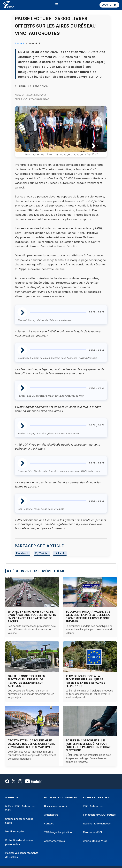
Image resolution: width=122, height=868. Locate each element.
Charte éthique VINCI (95, 841)
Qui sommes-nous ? (56, 806)
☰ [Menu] (57, 5)
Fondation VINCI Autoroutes (99, 815)
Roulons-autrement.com (97, 824)
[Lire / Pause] (91, 146)
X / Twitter (42, 553)
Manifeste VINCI (92, 832)
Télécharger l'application (58, 832)
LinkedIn (60, 553)
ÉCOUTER (109, 5)
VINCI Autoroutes (93, 806)
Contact (49, 824)
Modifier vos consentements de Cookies (22, 855)
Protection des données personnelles (19, 842)
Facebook (23, 553)
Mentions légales (15, 831)
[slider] (58, 312)
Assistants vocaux (55, 841)
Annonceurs (51, 815)
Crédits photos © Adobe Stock (19, 821)
